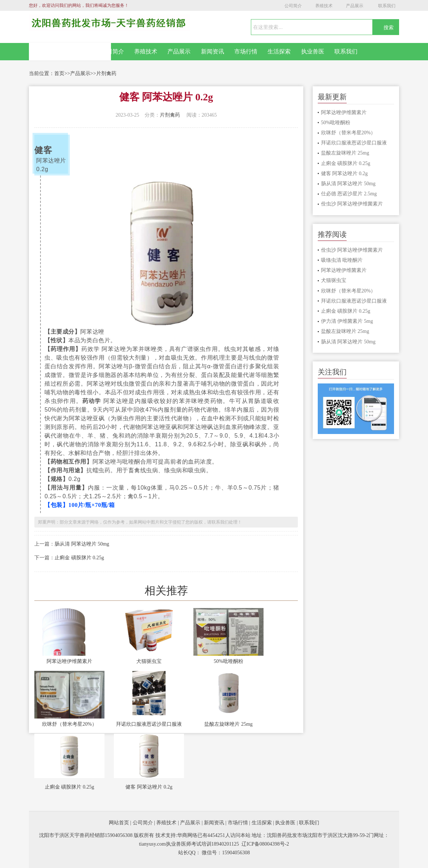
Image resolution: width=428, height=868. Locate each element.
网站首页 (70, 52)
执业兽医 (313, 51)
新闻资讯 (213, 51)
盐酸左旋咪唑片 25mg (228, 724)
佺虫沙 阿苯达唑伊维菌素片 (352, 204)
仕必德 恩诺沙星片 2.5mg (349, 194)
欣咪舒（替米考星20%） (69, 724)
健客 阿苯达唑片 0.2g (149, 787)
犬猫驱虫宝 (149, 661)
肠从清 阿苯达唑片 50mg (82, 544)
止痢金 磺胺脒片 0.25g (79, 558)
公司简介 (293, 6)
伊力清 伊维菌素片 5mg (347, 321)
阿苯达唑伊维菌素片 (69, 661)
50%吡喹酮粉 (228, 661)
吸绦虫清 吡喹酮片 (342, 260)
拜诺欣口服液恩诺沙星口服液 (149, 724)
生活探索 (279, 51)
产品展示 (355, 6)
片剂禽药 (106, 73)
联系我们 (387, 6)
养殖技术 (324, 6)
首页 (59, 73)
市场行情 (246, 51)
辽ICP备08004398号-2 (265, 844)
